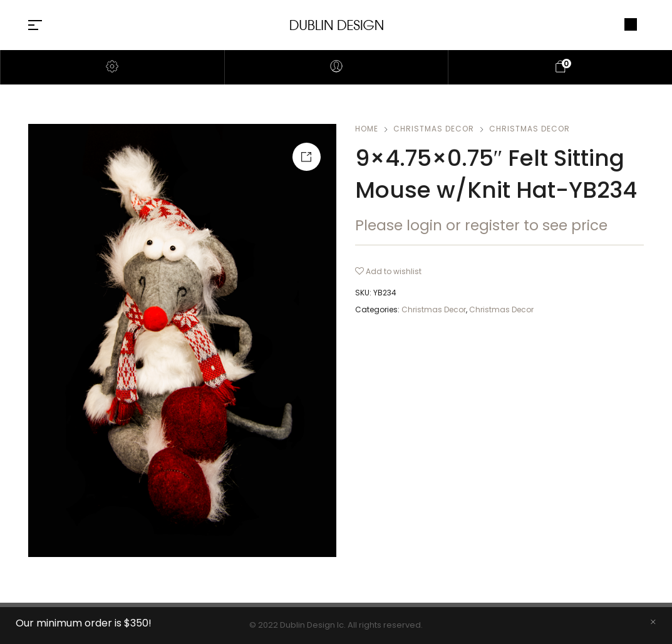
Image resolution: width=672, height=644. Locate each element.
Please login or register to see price (481, 225)
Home (367, 129)
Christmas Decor (434, 129)
